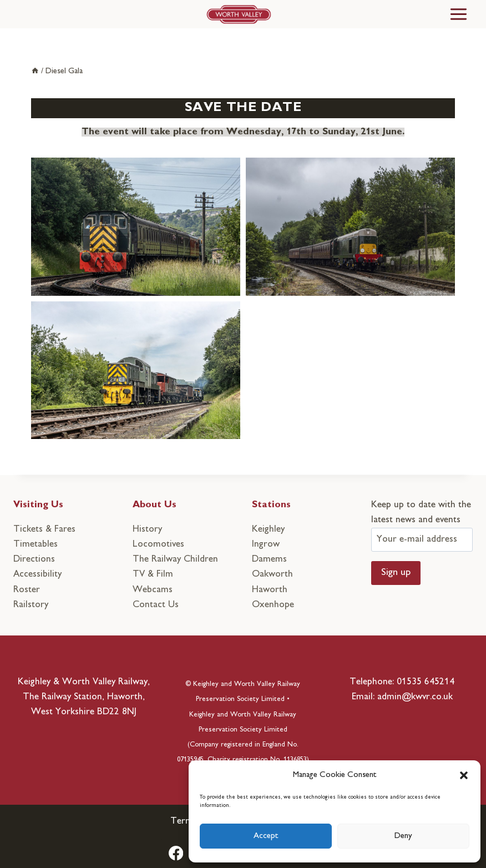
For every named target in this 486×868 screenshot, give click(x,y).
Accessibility (37, 574)
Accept (266, 836)
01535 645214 (426, 682)
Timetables (36, 544)
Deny (403, 836)
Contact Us (156, 605)
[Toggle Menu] (459, 14)
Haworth (270, 590)
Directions (34, 559)
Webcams (153, 590)
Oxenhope (273, 605)
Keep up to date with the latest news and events (422, 522)
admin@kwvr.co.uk (415, 697)
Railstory (31, 605)
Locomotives (158, 544)
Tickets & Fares (44, 529)
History (147, 529)
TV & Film (153, 574)
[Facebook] (176, 853)
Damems (269, 559)
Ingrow (266, 544)
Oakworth (272, 574)
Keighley (268, 529)
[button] (464, 775)
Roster (27, 590)
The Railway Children (175, 559)
